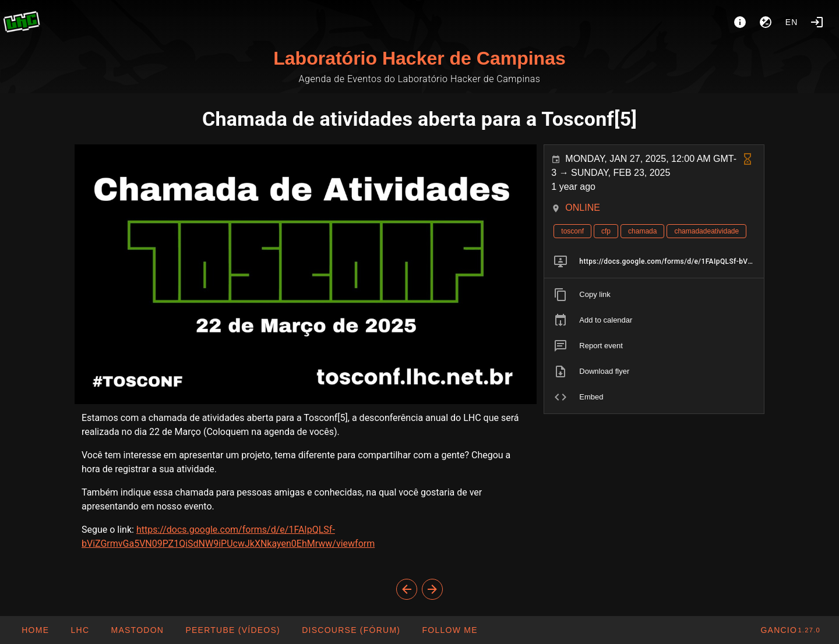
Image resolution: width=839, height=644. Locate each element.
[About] (740, 22)
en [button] (792, 22)
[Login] (817, 22)
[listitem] (654, 261)
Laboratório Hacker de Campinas (419, 58)
